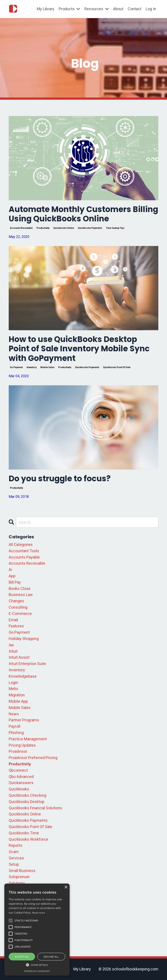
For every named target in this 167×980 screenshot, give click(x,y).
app (12, 576)
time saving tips (115, 228)
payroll (14, 726)
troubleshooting (23, 914)
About (118, 9)
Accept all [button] (22, 957)
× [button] (66, 887)
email (13, 620)
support (16, 896)
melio (13, 689)
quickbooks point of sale (117, 367)
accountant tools (24, 551)
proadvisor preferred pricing (33, 758)
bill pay (15, 582)
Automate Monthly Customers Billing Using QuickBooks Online (83, 214)
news (14, 714)
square (15, 889)
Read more (39, 913)
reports (16, 845)
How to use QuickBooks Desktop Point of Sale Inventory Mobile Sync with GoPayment (79, 349)
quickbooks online (64, 228)
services (16, 858)
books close (20, 589)
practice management (28, 739)
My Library (46, 9)
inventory (32, 367)
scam (14, 852)
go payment (16, 367)
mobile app (18, 701)
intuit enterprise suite (27, 664)
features (16, 626)
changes (16, 601)
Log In (151, 9)
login (13, 683)
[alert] (37, 930)
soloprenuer (19, 877)
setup (14, 864)
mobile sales (47, 367)
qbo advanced (21, 777)
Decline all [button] (51, 957)
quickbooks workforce (28, 839)
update (15, 921)
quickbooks (19, 789)
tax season (19, 902)
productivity (43, 228)
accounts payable (24, 557)
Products (69, 9)
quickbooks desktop (27, 802)
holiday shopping (24, 639)
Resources (97, 9)
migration (17, 695)
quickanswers (21, 783)
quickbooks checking (28, 795)
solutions (17, 883)
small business (22, 871)
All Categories (21, 545)
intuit (13, 651)
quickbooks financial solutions (35, 808)
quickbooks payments (90, 228)
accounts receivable (21, 228)
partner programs (24, 720)
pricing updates (22, 745)
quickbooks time (24, 833)
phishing (16, 733)
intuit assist (19, 657)
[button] (37, 965)
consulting (18, 607)
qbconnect (18, 770)
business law (21, 595)
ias (11, 645)
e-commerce (20, 614)
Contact (134, 9)
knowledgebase (23, 676)
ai (10, 570)
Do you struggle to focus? (60, 479)
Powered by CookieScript (37, 971)
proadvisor (18, 751)
